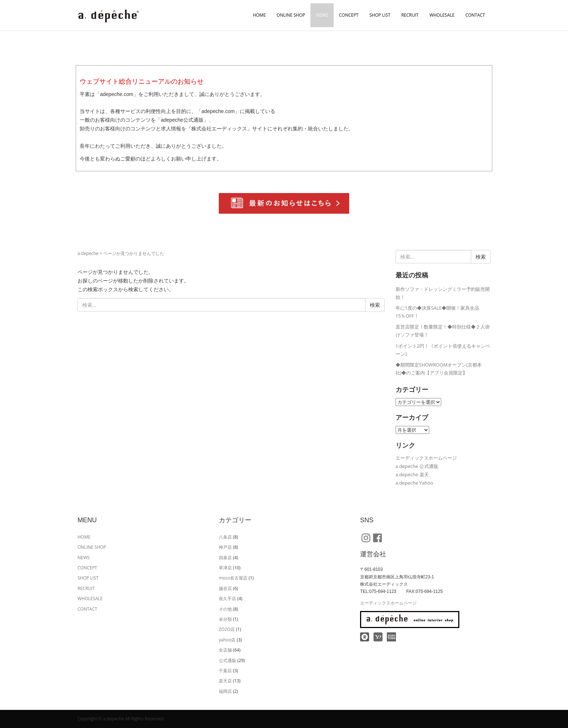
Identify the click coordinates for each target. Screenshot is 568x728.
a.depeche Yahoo (414, 483)
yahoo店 (227, 640)
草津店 (225, 568)
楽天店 (225, 681)
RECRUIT (410, 15)
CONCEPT (349, 15)
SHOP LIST (380, 15)
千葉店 (225, 671)
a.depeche (88, 253)
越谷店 (225, 588)
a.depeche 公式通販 (417, 466)
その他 (225, 609)
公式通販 (227, 660)
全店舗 (225, 650)
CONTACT (475, 15)
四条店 (225, 558)
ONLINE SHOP (291, 15)
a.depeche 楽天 (412, 474)
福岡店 (225, 691)
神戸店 (225, 547)
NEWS (322, 15)
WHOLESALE (442, 15)
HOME (259, 15)
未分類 (225, 619)
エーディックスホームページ (426, 458)
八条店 (225, 537)
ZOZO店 (227, 629)
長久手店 (227, 599)
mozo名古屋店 (233, 578)
